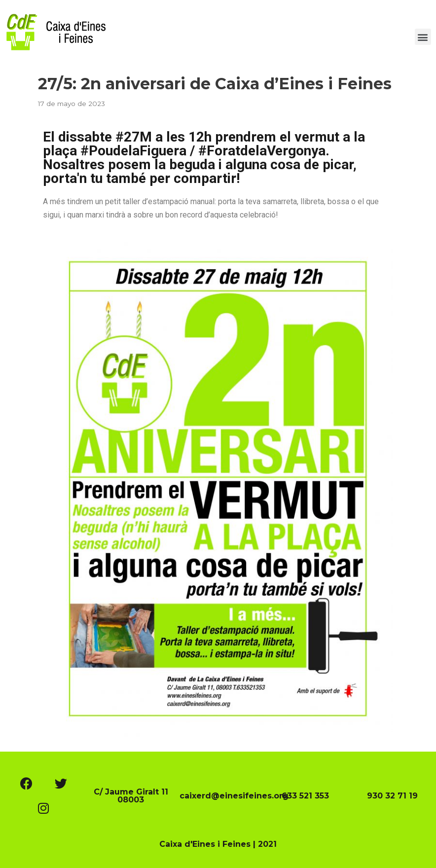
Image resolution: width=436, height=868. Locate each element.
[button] (423, 37)
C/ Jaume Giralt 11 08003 (131, 796)
